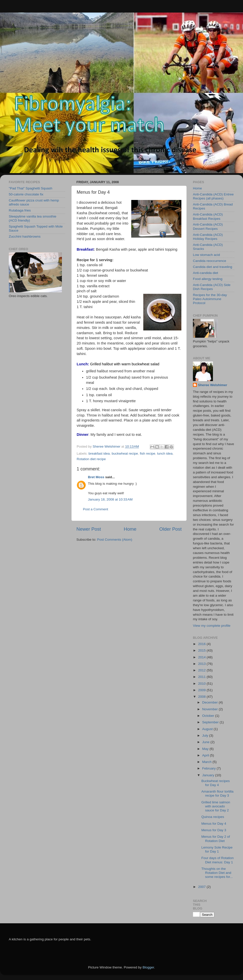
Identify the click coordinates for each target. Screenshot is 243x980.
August (208, 729)
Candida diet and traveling (213, 267)
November (210, 709)
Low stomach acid (206, 255)
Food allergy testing (208, 279)
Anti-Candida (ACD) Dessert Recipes (208, 226)
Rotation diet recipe (91, 459)
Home (130, 529)
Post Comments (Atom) (115, 540)
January (209, 775)
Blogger (148, 967)
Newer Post (89, 529)
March (207, 762)
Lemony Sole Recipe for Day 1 (217, 849)
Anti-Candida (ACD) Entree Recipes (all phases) (213, 196)
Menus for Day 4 (214, 824)
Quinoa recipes (213, 817)
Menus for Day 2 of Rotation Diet (216, 839)
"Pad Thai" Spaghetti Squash (31, 188)
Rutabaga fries (20, 210)
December (210, 702)
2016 (202, 644)
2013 (202, 664)
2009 (202, 690)
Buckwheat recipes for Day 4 (216, 783)
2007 (202, 887)
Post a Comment (96, 509)
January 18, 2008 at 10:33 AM (110, 499)
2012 (202, 670)
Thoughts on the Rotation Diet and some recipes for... (217, 873)
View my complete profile (212, 626)
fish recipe (148, 453)
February (209, 768)
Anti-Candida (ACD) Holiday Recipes (208, 237)
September (211, 722)
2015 (202, 650)
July (206, 736)
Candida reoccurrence (210, 261)
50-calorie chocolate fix (26, 194)
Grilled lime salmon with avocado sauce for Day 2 (216, 806)
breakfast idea (99, 453)
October (209, 716)
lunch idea (165, 453)
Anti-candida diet (206, 273)
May (206, 749)
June (206, 742)
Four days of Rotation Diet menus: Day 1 (218, 860)
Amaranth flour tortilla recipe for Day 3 (217, 793)
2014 (202, 657)
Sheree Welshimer (213, 385)
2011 (202, 677)
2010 (202, 684)
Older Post (170, 529)
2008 (202, 697)
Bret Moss (96, 477)
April (206, 755)
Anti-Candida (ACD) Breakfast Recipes (208, 216)
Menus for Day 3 (214, 830)
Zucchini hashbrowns (25, 236)
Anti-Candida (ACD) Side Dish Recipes (212, 287)
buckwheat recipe (125, 453)
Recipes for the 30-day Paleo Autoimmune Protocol (210, 299)
